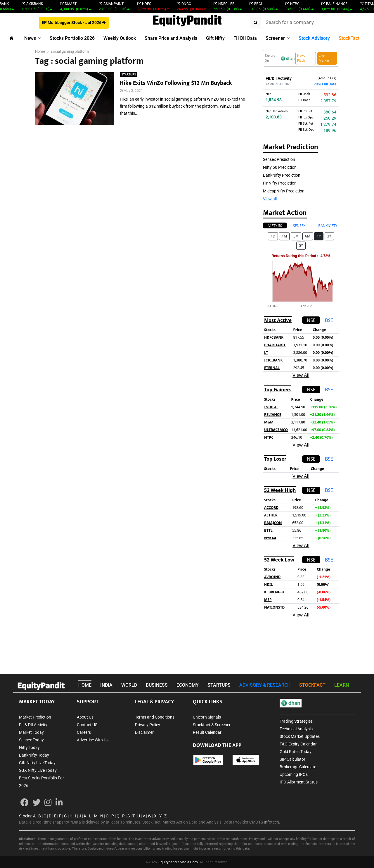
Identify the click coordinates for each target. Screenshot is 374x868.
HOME (85, 685)
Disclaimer (144, 732)
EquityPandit (187, 21)
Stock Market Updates (300, 736)
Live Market (324, 58)
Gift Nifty (215, 38)
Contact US (87, 725)
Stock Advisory (314, 38)
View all (270, 199)
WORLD (129, 685)
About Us (85, 717)
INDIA (106, 685)
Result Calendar (207, 732)
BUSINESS (157, 685)
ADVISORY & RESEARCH (265, 685)
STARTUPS (129, 74)
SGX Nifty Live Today (38, 770)
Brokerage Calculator (299, 767)
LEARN (342, 685)
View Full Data (325, 84)
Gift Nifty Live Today (37, 763)
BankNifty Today (34, 755)
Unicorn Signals (207, 717)
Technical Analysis (296, 729)
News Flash (301, 58)
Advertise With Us (93, 740)
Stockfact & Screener (212, 725)
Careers (84, 732)
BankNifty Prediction (282, 175)
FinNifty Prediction (280, 183)
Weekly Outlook (120, 38)
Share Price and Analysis (171, 38)
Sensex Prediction (279, 159)
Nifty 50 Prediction (280, 167)
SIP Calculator (292, 759)
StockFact (349, 38)
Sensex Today (31, 740)
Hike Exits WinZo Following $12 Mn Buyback (176, 83)
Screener (275, 38)
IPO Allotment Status (299, 782)
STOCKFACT (312, 685)
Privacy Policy (148, 725)
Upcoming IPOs (294, 774)
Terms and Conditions (155, 717)
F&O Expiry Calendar (298, 744)
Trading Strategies (296, 721)
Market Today (31, 732)
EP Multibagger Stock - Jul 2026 (74, 23)
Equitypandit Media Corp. (179, 862)
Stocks (25, 816)
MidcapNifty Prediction (284, 191)
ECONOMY (188, 685)
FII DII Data (245, 38)
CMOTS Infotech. (265, 822)
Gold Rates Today (296, 752)
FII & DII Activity (33, 725)
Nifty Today (29, 748)
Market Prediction (35, 717)
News (30, 38)
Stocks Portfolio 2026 (72, 38)
